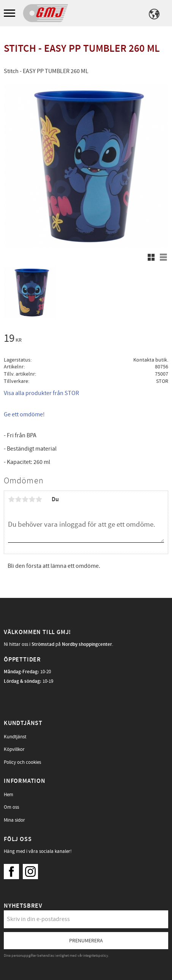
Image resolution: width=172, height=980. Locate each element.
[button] (10, 14)
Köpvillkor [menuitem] (14, 749)
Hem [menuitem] (9, 795)
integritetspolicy (96, 956)
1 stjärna (11, 499)
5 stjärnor (39, 499)
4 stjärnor (32, 499)
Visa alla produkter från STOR (41, 393)
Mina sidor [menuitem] (14, 820)
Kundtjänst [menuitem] (15, 737)
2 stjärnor (18, 499)
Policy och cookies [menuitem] (22, 762)
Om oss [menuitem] (11, 807)
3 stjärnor (25, 499)
